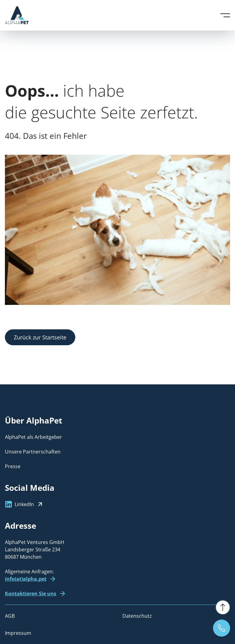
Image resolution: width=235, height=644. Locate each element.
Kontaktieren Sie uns (31, 594)
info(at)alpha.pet (26, 579)
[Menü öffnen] (225, 15)
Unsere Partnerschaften (33, 452)
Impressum (18, 633)
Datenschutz (137, 616)
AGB (10, 616)
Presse (13, 466)
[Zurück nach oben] (223, 607)
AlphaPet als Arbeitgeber (34, 437)
